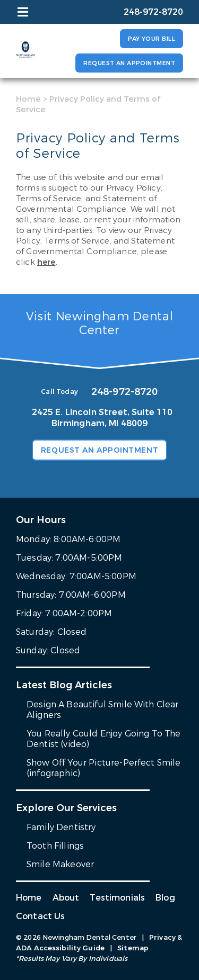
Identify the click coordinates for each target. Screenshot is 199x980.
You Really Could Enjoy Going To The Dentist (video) (104, 739)
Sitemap (133, 948)
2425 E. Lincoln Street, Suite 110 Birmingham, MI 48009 (102, 418)
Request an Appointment (129, 63)
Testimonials (117, 898)
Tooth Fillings (55, 846)
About (66, 898)
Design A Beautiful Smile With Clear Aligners (103, 710)
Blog (165, 898)
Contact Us (41, 916)
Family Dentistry (61, 827)
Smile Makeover (60, 864)
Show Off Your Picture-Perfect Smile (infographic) (104, 768)
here (46, 262)
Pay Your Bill (152, 39)
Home (28, 99)
